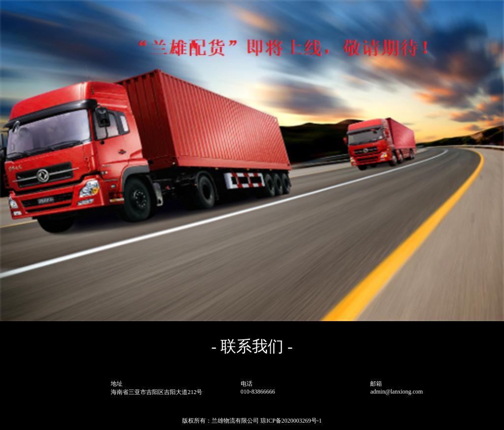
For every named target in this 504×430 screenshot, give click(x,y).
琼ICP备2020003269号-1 (291, 421)
